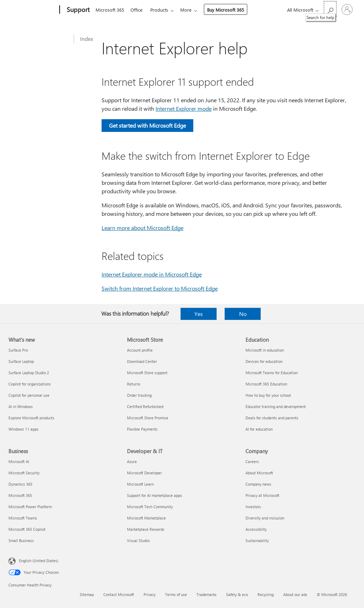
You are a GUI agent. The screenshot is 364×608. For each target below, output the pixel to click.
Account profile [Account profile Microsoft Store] (140, 350)
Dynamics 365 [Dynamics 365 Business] (20, 484)
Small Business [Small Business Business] (21, 540)
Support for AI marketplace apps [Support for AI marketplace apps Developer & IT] (154, 495)
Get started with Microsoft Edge (147, 125)
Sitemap (87, 594)
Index (87, 39)
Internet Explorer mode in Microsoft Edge (152, 274)
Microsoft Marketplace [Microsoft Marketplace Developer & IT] (146, 518)
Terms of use (176, 594)
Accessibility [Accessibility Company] (256, 529)
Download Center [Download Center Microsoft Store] (142, 361)
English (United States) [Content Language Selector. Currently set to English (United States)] (39, 561)
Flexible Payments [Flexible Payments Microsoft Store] (142, 429)
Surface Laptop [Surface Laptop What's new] (21, 361)
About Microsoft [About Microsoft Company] (259, 473)
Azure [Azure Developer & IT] (132, 461)
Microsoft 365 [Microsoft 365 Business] (20, 495)
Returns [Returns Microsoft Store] (134, 384)
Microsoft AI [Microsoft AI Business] (19, 461)
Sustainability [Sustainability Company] (257, 540)
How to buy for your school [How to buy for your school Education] (268, 395)
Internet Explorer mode (184, 108)
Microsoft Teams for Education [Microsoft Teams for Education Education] (272, 373)
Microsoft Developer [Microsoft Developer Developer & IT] (144, 473)
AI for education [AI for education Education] (259, 429)
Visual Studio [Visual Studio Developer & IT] (138, 540)
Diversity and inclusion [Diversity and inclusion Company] (265, 518)
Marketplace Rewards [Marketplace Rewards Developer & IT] (146, 529)
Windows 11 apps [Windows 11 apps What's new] (23, 429)
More (190, 10)
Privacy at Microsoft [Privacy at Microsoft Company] (262, 495)
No (243, 314)
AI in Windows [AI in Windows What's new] (21, 406)
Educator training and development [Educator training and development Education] (276, 406)
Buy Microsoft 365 (230, 10)
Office (138, 10)
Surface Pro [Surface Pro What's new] (18, 350)
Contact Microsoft (119, 594)
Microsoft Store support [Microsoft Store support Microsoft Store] (147, 373)
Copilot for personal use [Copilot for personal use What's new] (29, 395)
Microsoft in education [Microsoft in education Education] (265, 350)
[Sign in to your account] (347, 10)
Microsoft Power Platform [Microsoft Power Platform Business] (30, 507)
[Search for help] (330, 9)
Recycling (266, 594)
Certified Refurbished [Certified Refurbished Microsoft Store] (145, 406)
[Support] (77, 10)
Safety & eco (237, 594)
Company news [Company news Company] (258, 484)
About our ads (295, 594)
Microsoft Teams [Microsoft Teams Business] (23, 518)
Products (162, 10)
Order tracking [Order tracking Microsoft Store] (139, 395)
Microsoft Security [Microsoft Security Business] (24, 473)
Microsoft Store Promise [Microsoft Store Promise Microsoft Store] (148, 418)
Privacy (150, 594)
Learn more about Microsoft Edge (142, 228)
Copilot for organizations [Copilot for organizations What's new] (30, 384)
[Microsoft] (33, 10)
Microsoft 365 (110, 10)
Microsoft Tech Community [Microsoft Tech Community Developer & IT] (150, 507)
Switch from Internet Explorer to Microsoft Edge (160, 288)
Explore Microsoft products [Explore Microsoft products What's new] (31, 418)
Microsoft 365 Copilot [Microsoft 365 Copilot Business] (27, 529)
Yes (199, 314)
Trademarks (207, 594)
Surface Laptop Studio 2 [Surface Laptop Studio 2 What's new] (29, 373)
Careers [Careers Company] (252, 461)
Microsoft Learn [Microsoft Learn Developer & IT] (140, 484)
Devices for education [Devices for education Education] (264, 361)
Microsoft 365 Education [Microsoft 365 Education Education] (266, 384)
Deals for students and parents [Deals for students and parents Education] (272, 418)
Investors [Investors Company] (253, 507)
